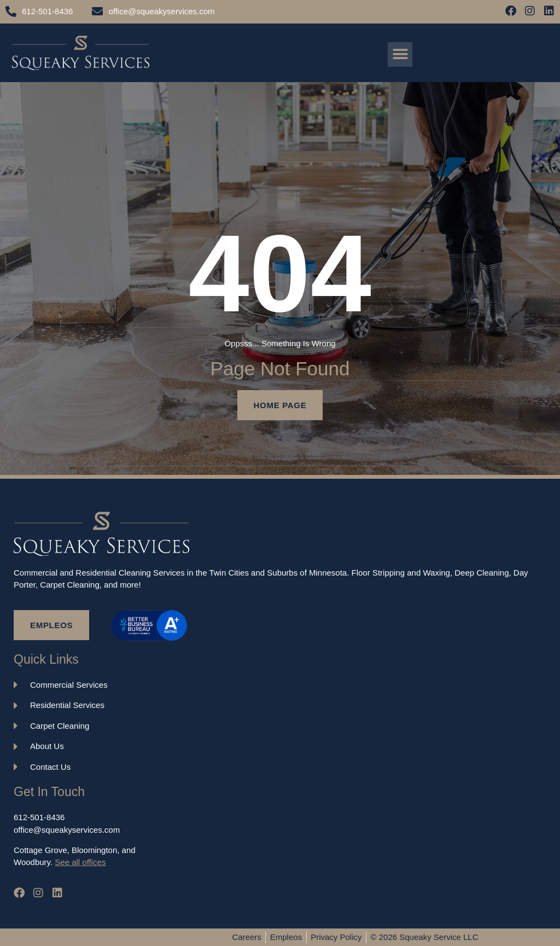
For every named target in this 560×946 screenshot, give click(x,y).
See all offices (80, 862)
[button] (400, 54)
